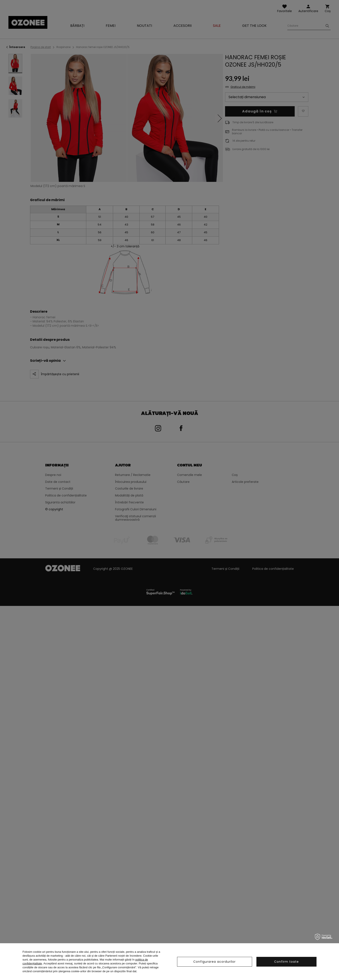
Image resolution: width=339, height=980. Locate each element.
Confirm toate (286, 962)
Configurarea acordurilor (214, 962)
